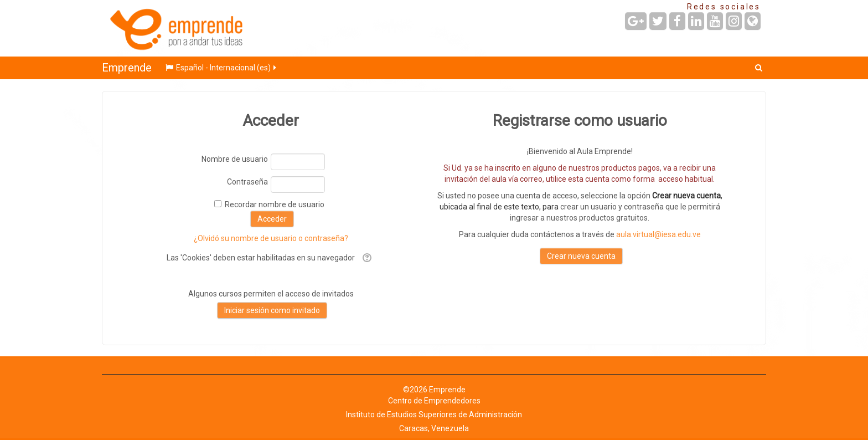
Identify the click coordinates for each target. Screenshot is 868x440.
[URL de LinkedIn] (696, 21)
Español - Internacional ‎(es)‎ (222, 68)
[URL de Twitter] (658, 21)
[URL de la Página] (753, 21)
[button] (758, 68)
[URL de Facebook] (677, 21)
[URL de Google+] (636, 21)
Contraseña (247, 182)
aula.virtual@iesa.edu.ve (658, 234)
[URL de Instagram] (734, 21)
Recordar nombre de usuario (275, 204)
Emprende (127, 68)
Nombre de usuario (235, 159)
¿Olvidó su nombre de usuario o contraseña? (271, 238)
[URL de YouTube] (715, 21)
